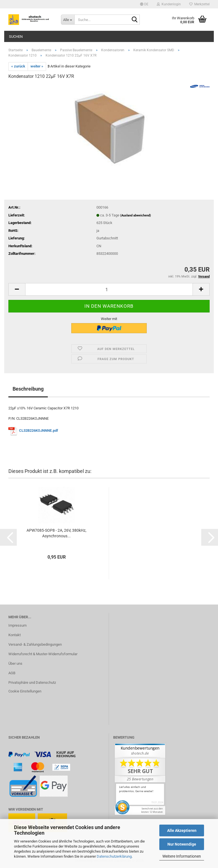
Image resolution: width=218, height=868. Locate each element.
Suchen (16, 37)
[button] (144, 4)
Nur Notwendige (182, 844)
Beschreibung (28, 389)
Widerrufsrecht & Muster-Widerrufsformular (43, 654)
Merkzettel (199, 4)
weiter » (37, 66)
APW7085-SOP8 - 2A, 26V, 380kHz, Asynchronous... (56, 533)
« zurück (18, 66)
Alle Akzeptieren (182, 830)
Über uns (15, 663)
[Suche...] (68, 20)
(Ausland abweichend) (136, 215)
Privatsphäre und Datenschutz (32, 683)
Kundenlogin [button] (169, 4)
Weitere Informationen (182, 856)
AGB (12, 673)
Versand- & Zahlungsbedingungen (35, 644)
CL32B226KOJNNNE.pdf (39, 431)
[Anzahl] (109, 289)
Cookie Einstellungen (25, 691)
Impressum (17, 625)
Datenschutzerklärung (114, 856)
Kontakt (15, 635)
